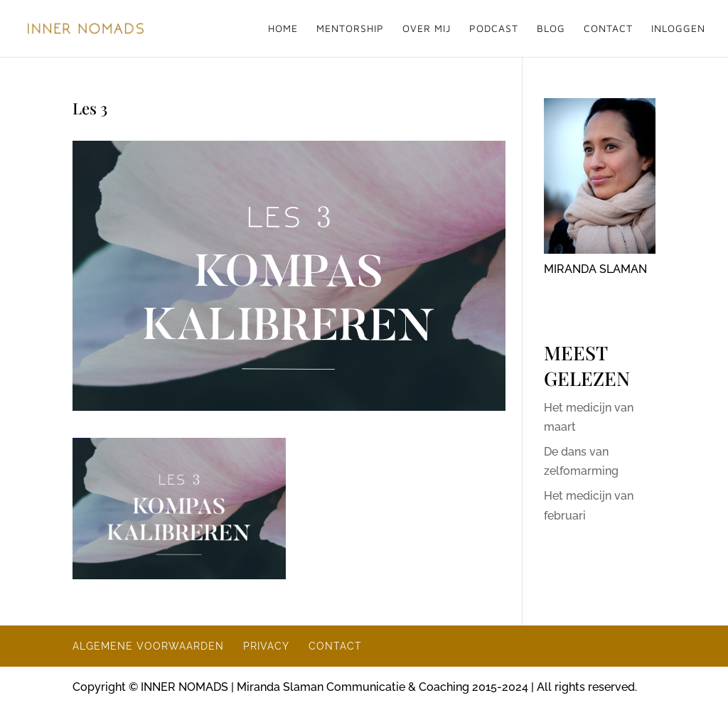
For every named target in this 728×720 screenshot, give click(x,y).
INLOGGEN (678, 29)
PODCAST (494, 29)
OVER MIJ (427, 29)
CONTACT (608, 29)
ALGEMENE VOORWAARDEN (148, 646)
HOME (283, 29)
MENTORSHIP (350, 29)
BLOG (551, 29)
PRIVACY (266, 646)
